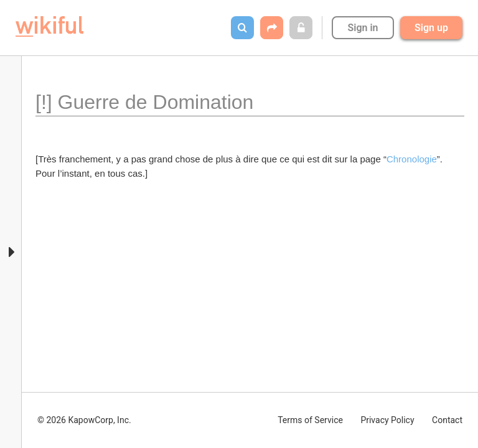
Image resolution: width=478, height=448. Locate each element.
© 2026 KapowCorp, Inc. (84, 420)
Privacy (387, 420)
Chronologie (412, 159)
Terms (310, 420)
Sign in (363, 28)
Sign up (431, 28)
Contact (447, 420)
